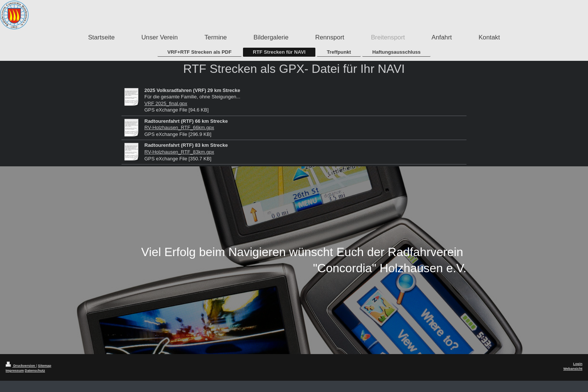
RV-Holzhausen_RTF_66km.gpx (179, 127)
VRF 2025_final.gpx (166, 103)
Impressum (15, 371)
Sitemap (44, 366)
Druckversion (21, 366)
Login (578, 364)
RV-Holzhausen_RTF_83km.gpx (179, 152)
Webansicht (573, 369)
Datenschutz (35, 371)
